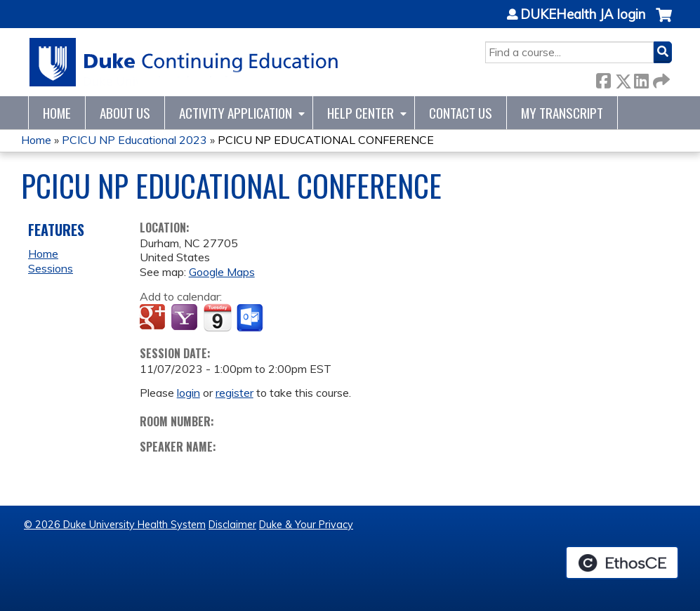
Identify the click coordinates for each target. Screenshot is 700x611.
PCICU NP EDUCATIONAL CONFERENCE (326, 140)
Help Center (361, 113)
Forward (660, 78)
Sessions (51, 268)
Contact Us (461, 113)
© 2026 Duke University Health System (115, 525)
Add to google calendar (154, 318)
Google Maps (222, 272)
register (235, 393)
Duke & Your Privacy (306, 525)
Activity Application (236, 113)
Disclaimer (232, 525)
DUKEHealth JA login (583, 15)
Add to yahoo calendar (186, 318)
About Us (125, 113)
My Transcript (562, 113)
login (189, 393)
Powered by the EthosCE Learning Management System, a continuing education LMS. (622, 563)
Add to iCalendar (217, 317)
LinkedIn (641, 78)
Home (57, 113)
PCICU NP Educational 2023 (134, 140)
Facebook (603, 78)
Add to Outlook (251, 318)
